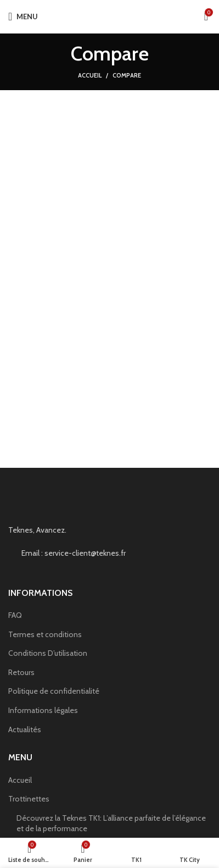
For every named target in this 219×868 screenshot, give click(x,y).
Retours (21, 672)
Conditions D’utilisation (48, 653)
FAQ (15, 615)
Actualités (25, 729)
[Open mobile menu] (23, 16)
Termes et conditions (45, 634)
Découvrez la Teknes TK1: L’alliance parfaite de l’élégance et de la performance (111, 823)
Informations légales (43, 710)
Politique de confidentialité (54, 691)
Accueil (90, 75)
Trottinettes (29, 799)
